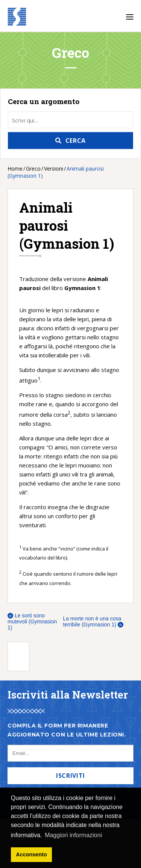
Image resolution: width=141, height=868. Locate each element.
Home (15, 169)
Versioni (54, 169)
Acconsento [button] (31, 854)
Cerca (76, 141)
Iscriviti (70, 776)
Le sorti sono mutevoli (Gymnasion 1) (32, 622)
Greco (33, 169)
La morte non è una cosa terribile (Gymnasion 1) (93, 622)
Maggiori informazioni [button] (73, 835)
